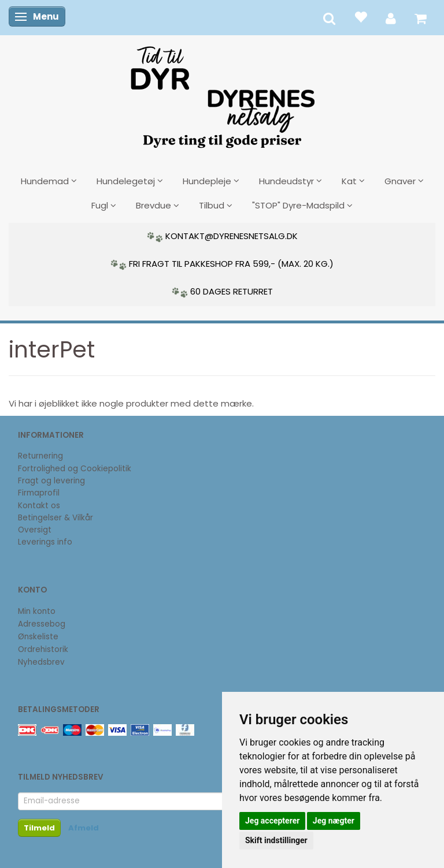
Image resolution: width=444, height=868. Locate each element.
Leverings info (45, 542)
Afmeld (84, 828)
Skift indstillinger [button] (276, 840)
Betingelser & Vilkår (55, 518)
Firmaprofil (39, 493)
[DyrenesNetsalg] (222, 93)
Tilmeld (39, 828)
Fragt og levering (51, 481)
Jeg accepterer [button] (272, 821)
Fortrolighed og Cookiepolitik (75, 469)
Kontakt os (39, 506)
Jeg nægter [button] (334, 821)
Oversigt (35, 530)
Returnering (40, 456)
